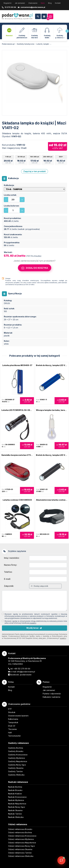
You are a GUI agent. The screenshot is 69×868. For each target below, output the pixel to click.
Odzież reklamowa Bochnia (20, 832)
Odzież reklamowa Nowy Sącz (21, 846)
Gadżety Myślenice (17, 758)
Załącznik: (9, 586)
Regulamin (8, 3)
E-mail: (7, 579)
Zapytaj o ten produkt (35, 171)
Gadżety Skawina (16, 768)
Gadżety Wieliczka (16, 775)
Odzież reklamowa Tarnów (20, 853)
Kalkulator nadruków (52, 697)
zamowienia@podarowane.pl (33, 7)
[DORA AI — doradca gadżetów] (61, 860)
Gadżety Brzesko (16, 751)
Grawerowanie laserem (18, 716)
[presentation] (67, 31)
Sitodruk (12, 712)
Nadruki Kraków (15, 794)
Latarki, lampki (43, 44)
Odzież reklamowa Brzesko (20, 829)
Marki (43, 3)
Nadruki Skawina (15, 810)
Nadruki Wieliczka (16, 817)
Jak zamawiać (20, 3)
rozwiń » (33, 623)
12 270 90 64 (10, 7)
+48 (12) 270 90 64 (22, 669)
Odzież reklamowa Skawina (20, 849)
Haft (10, 733)
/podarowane (26, 675)
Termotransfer (14, 736)
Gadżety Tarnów (15, 771)
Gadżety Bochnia (16, 748)
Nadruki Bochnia (15, 787)
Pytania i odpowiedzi (52, 694)
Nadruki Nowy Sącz (17, 807)
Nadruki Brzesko (15, 790)
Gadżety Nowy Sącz (17, 765)
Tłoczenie (12, 729)
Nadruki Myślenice (16, 800)
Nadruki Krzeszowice (17, 797)
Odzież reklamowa (18, 824)
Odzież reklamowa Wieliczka (21, 856)
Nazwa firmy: (11, 565)
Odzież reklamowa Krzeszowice (22, 836)
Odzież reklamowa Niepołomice (22, 843)
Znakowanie (33, 3)
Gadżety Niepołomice (18, 761)
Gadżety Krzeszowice (18, 755)
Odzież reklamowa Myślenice (21, 839)
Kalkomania (13, 719)
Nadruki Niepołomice (17, 804)
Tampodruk (13, 722)
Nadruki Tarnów (15, 814)
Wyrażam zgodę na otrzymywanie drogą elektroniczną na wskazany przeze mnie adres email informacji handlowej (36, 622)
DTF (10, 709)
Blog (50, 3)
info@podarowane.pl (26, 672)
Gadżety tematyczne (26, 44)
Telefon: (8, 572)
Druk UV (12, 726)
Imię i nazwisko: (12, 558)
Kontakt (58, 3)
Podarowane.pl (8, 44)
